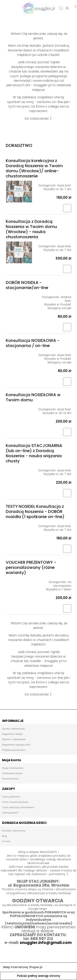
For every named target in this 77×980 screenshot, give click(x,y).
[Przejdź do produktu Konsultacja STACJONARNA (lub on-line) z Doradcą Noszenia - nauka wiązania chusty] (19, 469)
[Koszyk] (74, 5)
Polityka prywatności (14, 750)
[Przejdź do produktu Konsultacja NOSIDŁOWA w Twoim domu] (19, 408)
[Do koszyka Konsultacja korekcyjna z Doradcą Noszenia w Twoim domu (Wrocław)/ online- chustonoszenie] (67, 208)
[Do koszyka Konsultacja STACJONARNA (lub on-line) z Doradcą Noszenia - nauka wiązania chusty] (67, 493)
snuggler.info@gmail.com (46, 943)
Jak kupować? (10, 813)
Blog (5, 836)
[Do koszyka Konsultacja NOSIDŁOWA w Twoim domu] (67, 432)
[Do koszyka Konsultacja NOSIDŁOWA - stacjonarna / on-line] (67, 381)
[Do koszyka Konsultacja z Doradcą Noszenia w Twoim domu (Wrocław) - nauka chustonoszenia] (67, 269)
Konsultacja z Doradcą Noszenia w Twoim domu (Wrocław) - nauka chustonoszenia (31, 229)
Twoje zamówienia (13, 768)
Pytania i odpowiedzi (14, 739)
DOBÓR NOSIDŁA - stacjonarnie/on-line (27, 285)
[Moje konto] (67, 8)
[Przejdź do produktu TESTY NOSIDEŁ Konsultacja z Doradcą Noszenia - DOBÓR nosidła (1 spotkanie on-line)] (19, 524)
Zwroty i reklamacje (13, 729)
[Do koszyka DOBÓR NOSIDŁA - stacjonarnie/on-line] (67, 327)
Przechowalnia (10, 779)
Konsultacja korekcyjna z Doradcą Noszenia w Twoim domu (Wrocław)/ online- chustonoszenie (34, 168)
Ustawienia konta (12, 773)
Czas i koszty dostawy (15, 802)
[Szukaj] (61, 8)
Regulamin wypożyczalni (16, 745)
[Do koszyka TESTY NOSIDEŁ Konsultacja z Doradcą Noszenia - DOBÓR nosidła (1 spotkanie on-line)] (67, 549)
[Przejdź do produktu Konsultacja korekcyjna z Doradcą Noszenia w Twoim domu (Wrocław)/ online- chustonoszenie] (19, 192)
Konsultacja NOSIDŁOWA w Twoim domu (33, 397)
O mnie (6, 841)
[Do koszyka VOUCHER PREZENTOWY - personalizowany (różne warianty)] (67, 608)
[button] (10, 8)
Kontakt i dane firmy (14, 831)
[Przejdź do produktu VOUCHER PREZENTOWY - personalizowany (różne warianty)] (19, 580)
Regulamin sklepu (12, 734)
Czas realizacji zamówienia (18, 807)
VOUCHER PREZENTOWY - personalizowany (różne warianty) (31, 567)
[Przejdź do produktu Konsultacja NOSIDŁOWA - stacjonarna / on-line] (19, 353)
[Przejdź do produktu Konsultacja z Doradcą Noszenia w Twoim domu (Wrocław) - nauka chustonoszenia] (19, 252)
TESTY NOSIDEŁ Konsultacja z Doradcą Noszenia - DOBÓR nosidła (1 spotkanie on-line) (35, 512)
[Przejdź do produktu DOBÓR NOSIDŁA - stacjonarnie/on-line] (19, 295)
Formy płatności (11, 797)
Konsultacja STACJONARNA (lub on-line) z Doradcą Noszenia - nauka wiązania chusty (34, 453)
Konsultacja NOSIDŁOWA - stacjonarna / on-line (33, 343)
